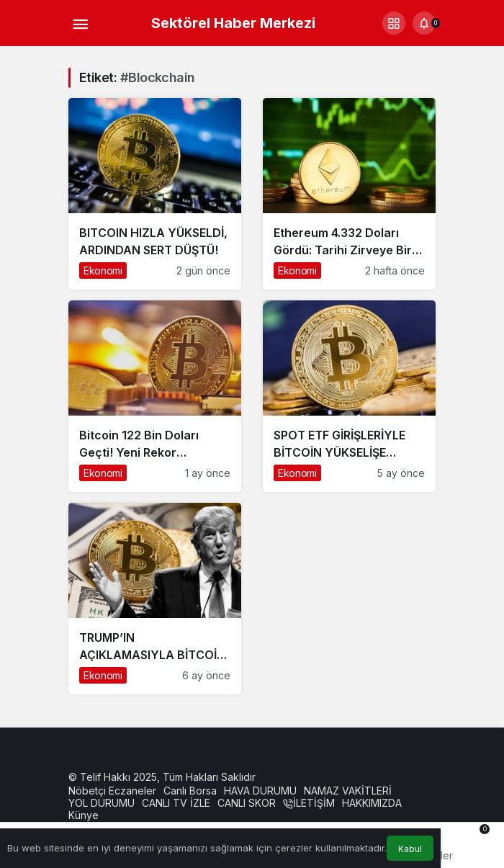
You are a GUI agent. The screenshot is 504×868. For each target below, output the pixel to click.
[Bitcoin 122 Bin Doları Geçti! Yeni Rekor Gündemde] (155, 396)
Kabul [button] (410, 849)
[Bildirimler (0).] (424, 23)
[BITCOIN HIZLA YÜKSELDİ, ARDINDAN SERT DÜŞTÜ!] (155, 194)
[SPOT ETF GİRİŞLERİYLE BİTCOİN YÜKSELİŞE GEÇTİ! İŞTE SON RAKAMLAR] (349, 396)
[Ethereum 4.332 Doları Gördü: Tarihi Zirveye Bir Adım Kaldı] (349, 194)
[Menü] (80, 23)
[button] (394, 23)
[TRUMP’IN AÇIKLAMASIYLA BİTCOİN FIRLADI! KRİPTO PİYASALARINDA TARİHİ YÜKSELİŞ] (155, 599)
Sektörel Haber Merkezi (233, 23)
